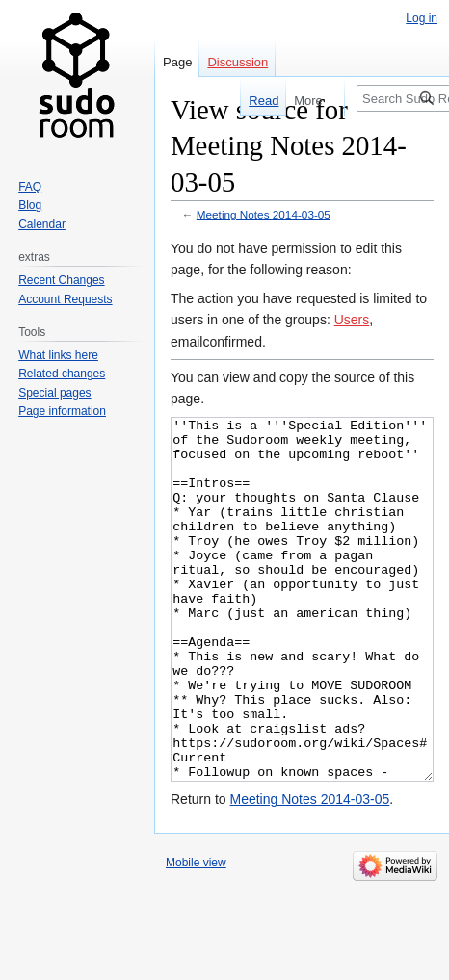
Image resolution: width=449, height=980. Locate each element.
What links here (58, 355)
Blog (30, 205)
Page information (62, 411)
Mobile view (196, 935)
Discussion (238, 62)
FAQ (30, 187)
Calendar (42, 224)
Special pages (54, 393)
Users (352, 320)
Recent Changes (61, 280)
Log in (422, 18)
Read (257, 101)
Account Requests (65, 299)
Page (177, 62)
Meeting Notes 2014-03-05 (264, 214)
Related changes (62, 374)
